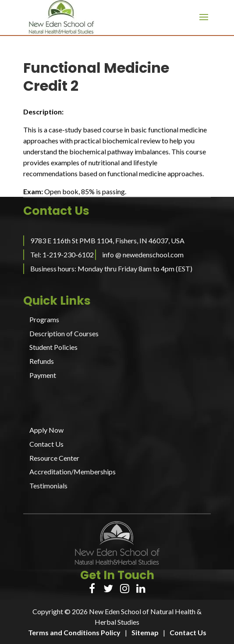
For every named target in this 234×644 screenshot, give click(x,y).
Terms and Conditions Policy (74, 632)
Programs (44, 319)
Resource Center (54, 458)
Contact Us (46, 444)
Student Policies (53, 347)
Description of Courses (64, 333)
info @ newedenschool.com (143, 254)
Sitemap (145, 632)
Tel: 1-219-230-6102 (62, 254)
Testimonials (48, 486)
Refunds (42, 361)
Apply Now (46, 430)
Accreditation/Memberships (73, 471)
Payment (43, 375)
